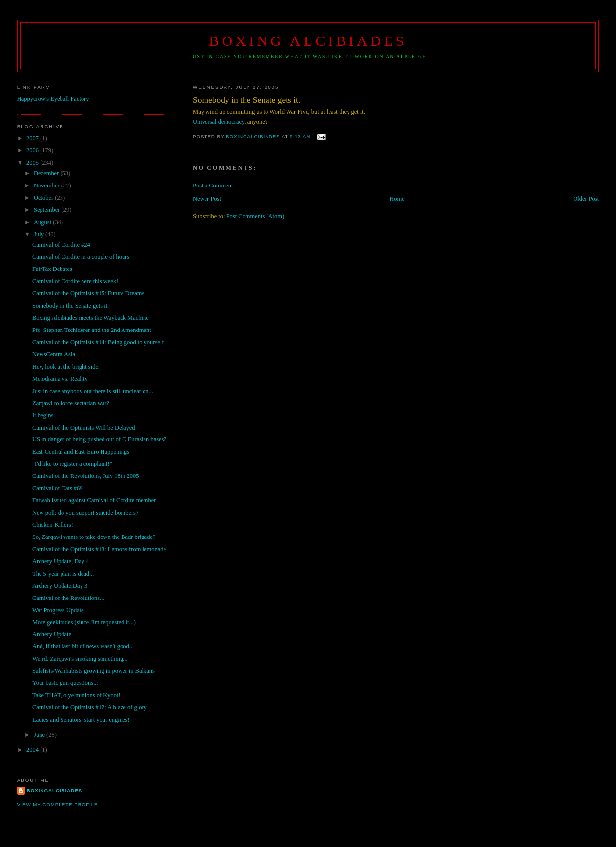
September (47, 210)
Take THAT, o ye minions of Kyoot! (76, 695)
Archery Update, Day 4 (61, 561)
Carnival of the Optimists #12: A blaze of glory (90, 707)
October (44, 198)
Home (397, 199)
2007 (33, 138)
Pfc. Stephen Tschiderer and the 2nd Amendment (92, 330)
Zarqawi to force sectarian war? (71, 403)
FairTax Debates (52, 269)
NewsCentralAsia (54, 354)
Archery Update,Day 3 (60, 586)
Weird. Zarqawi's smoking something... (80, 659)
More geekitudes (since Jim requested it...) (84, 622)
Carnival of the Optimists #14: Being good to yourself (98, 342)
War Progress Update (58, 610)
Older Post (586, 199)
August (43, 222)
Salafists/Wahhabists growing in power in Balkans (93, 671)
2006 (33, 150)
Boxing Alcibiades (308, 41)
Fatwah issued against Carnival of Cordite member (94, 500)
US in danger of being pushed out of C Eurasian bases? (99, 439)
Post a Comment (213, 186)
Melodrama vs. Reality (60, 379)
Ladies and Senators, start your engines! (81, 720)
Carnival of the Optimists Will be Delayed (84, 428)
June (40, 735)
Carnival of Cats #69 (58, 488)
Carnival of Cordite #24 (61, 245)
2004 (33, 750)
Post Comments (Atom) (255, 216)
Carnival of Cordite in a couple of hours (81, 257)
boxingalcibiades (54, 791)
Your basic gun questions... (65, 683)
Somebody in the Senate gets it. (71, 306)
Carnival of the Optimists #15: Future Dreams (88, 293)
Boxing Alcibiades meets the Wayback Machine (91, 318)
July (40, 234)
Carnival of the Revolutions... (68, 598)
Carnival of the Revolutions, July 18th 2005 (86, 476)
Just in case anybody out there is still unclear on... (93, 391)
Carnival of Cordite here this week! (75, 281)
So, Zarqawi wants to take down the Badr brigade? (94, 537)
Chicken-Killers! (53, 525)
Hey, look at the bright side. (66, 367)
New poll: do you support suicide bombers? (85, 513)
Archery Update (52, 634)
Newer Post (207, 199)
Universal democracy (218, 122)
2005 (33, 163)
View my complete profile (58, 804)
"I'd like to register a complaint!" (72, 464)
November (47, 186)
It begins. (43, 415)
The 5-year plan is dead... (63, 574)
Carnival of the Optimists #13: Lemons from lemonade (99, 549)
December (47, 173)
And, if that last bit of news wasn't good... (83, 646)
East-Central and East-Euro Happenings (81, 452)
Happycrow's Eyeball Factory (53, 99)
